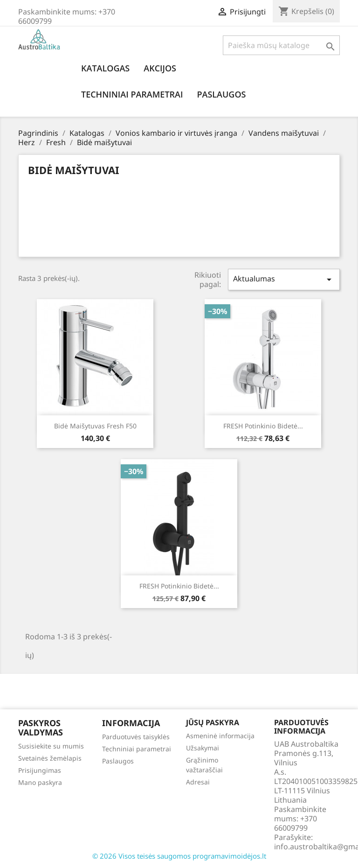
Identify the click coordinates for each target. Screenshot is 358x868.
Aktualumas (284, 279)
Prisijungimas (40, 770)
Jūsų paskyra (213, 722)
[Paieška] (281, 45)
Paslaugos (221, 94)
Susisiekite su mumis (51, 746)
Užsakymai (203, 748)
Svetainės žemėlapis (50, 758)
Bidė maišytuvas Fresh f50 (95, 426)
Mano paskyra (40, 782)
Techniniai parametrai (132, 94)
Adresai (198, 782)
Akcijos (160, 68)
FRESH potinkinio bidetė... (263, 426)
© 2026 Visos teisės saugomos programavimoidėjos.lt (179, 856)
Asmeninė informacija (220, 736)
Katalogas (105, 68)
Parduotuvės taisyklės (136, 737)
